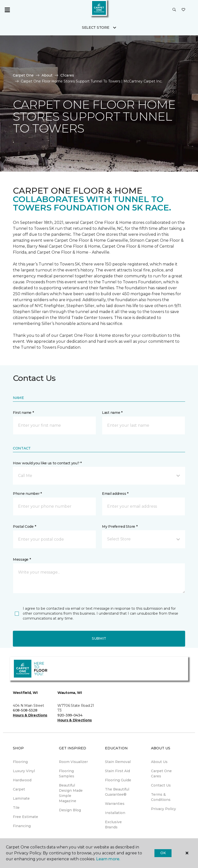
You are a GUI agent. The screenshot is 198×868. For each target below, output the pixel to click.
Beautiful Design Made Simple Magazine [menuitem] (71, 793)
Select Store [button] (96, 27)
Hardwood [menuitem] (22, 780)
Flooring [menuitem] (20, 762)
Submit (99, 638)
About (47, 75)
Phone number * (27, 494)
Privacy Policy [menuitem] (163, 809)
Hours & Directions (30, 715)
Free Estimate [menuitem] (25, 817)
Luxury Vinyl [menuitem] (24, 771)
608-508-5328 (25, 710)
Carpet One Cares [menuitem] (161, 774)
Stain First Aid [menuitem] (117, 771)
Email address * (115, 494)
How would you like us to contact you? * (47, 463)
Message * (22, 559)
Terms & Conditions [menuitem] (161, 797)
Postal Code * (24, 526)
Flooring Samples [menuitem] (67, 774)
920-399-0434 (70, 715)
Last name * (112, 413)
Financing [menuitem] (22, 826)
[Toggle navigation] (7, 10)
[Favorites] (183, 10)
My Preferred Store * (120, 526)
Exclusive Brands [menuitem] (113, 825)
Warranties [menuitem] (115, 804)
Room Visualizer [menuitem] (73, 762)
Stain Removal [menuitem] (118, 762)
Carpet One (23, 75)
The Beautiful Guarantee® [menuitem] (117, 792)
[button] (174, 10)
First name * (23, 413)
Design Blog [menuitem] (70, 810)
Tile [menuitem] (16, 808)
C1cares (67, 75)
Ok (163, 853)
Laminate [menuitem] (21, 798)
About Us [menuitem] (159, 762)
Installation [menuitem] (115, 813)
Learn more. (108, 859)
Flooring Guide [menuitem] (118, 780)
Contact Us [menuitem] (161, 785)
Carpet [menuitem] (19, 789)
